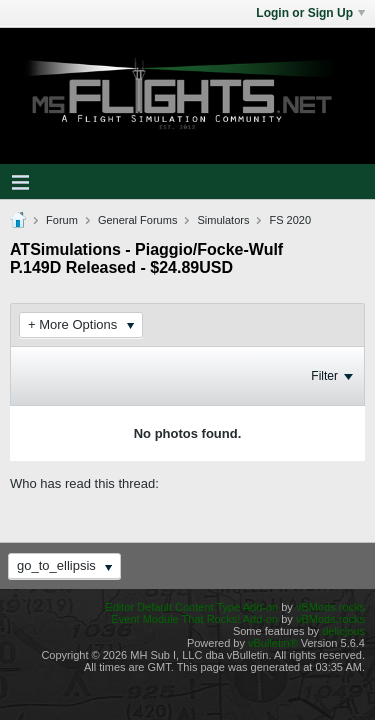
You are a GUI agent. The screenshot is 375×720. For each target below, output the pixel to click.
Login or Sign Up (310, 13)
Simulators (223, 220)
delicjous (343, 631)
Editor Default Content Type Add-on (191, 607)
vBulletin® (273, 643)
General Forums (137, 220)
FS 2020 (290, 220)
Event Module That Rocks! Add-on (194, 619)
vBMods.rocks (330, 607)
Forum (62, 220)
